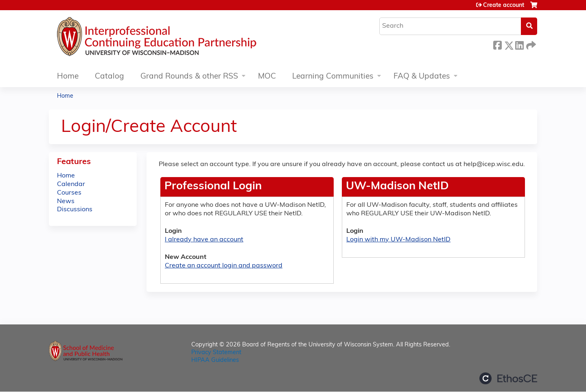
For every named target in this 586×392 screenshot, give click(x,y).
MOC (267, 77)
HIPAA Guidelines (215, 360)
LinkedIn (519, 44)
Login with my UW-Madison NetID (398, 240)
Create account (504, 5)
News (66, 201)
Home (68, 77)
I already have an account (204, 240)
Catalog (109, 77)
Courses (69, 193)
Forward (530, 44)
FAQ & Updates (422, 77)
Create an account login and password (224, 266)
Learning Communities (333, 77)
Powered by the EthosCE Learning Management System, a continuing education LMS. (508, 378)
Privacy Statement (216, 353)
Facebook (497, 44)
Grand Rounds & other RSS (189, 77)
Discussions (75, 210)
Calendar (71, 184)
